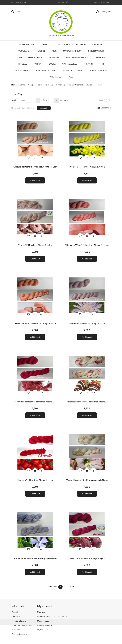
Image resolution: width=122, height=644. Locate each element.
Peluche (100, 57)
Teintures (54, 57)
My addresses (43, 621)
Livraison (15, 616)
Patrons (38, 64)
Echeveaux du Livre (73, 70)
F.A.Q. (70, 77)
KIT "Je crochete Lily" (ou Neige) (70, 44)
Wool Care (23, 51)
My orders (42, 612)
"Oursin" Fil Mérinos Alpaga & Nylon (35, 245)
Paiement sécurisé (19, 634)
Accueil (15, 612)
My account (45, 606)
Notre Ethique (26, 44)
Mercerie (41, 51)
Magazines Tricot (72, 51)
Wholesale (55, 77)
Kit (103, 64)
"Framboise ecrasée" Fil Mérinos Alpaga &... (35, 402)
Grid (106, 100)
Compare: (106, 108)
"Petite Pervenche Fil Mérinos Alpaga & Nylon (35, 558)
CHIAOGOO (98, 44)
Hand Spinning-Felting (77, 57)
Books (52, 64)
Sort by (14, 100)
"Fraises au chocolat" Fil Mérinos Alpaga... (87, 402)
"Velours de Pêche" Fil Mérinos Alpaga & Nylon (35, 167)
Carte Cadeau (70, 64)
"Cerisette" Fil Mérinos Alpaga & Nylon (35, 480)
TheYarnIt (89, 64)
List (109, 100)
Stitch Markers (96, 51)
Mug (54, 51)
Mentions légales (19, 621)
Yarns (44, 44)
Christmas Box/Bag (46, 70)
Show (45, 100)
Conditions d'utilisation (22, 625)
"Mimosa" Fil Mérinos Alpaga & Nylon (87, 167)
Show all (44, 108)
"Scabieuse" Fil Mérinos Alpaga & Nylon (87, 323)
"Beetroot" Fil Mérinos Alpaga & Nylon (87, 558)
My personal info (44, 625)
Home (14, 85)
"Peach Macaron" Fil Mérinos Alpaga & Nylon (35, 323)
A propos (15, 630)
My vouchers (43, 630)
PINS (20, 57)
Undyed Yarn (35, 57)
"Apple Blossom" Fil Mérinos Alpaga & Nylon (87, 480)
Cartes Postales (99, 70)
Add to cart (35, 180)
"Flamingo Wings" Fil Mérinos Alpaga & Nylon (87, 245)
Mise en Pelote (22, 70)
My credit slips (43, 616)
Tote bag (23, 64)
